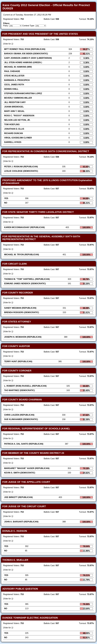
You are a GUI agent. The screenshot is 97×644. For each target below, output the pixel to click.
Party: (6, 26)
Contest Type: (28, 26)
